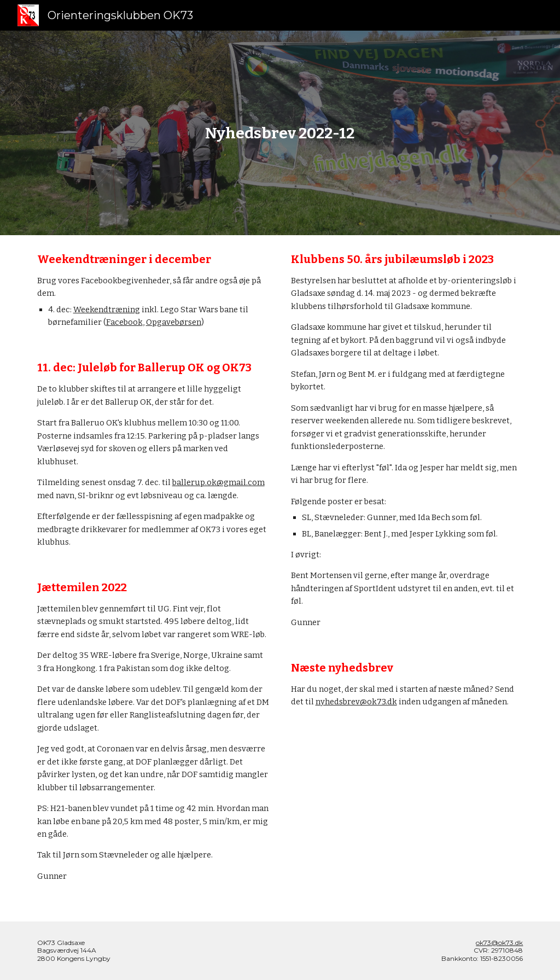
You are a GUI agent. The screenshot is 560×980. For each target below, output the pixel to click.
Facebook (124, 322)
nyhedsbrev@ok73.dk (356, 702)
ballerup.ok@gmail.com (218, 482)
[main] (280, 133)
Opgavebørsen (174, 322)
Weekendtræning (107, 310)
